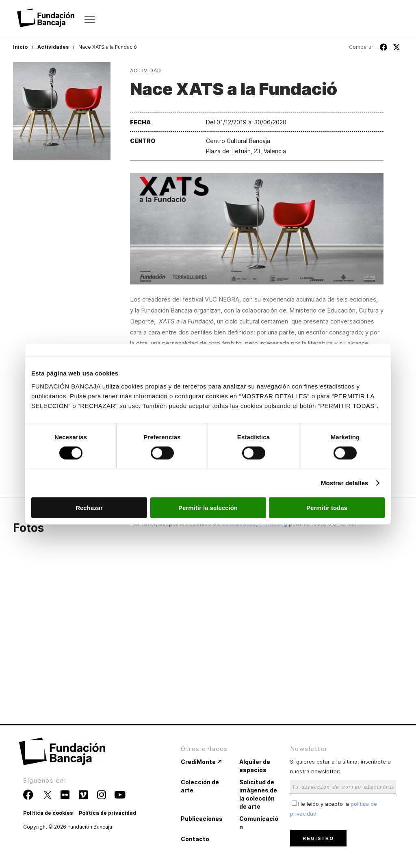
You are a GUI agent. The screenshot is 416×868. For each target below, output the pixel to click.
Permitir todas (327, 507)
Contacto (195, 839)
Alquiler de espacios (255, 766)
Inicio (20, 47)
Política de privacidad (107, 813)
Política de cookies (48, 813)
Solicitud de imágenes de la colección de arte (258, 794)
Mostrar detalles (345, 483)
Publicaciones (202, 819)
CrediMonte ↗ (201, 762)
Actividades (53, 47)
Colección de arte (200, 786)
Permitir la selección (208, 507)
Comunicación (259, 823)
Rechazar (89, 507)
